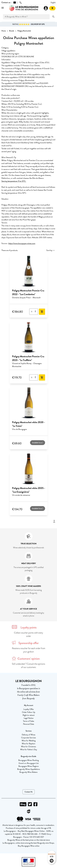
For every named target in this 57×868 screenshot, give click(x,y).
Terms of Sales (29, 721)
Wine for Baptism (28, 744)
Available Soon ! (38, 443)
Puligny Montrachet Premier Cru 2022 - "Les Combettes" (28, 292)
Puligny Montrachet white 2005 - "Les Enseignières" (28, 490)
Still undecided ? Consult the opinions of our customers (28, 666)
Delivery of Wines (29, 735)
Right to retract (29, 715)
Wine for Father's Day (29, 750)
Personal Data (29, 724)
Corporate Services (28, 738)
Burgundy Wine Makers (28, 772)
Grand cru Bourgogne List (29, 763)
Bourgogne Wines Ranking (28, 760)
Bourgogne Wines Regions (29, 766)
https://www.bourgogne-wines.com (22, 243)
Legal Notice (29, 718)
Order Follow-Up (29, 712)
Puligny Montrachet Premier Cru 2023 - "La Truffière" (28, 358)
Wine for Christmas (28, 747)
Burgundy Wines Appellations (29, 769)
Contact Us (29, 792)
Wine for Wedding (29, 741)
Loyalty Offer (29, 709)
